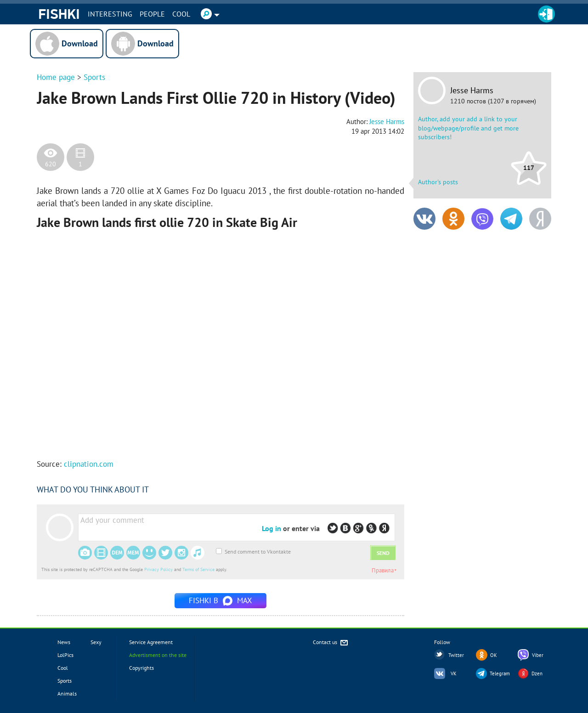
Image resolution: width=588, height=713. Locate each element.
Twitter (456, 655)
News (64, 642)
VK (454, 673)
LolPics (65, 655)
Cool (181, 14)
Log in (271, 528)
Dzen (537, 673)
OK (494, 655)
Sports (94, 77)
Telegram (500, 673)
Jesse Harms (472, 91)
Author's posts (438, 182)
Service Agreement (151, 642)
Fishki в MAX (220, 600)
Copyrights (141, 668)
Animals (67, 693)
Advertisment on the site (158, 655)
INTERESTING (110, 14)
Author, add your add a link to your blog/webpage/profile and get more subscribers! (468, 128)
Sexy (96, 642)
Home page (56, 77)
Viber (538, 655)
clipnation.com (89, 464)
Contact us (331, 643)
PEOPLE (152, 14)
